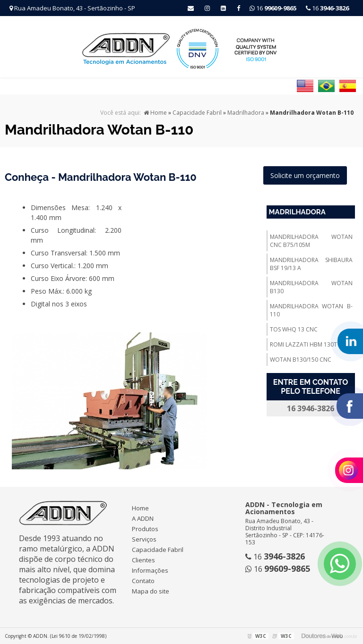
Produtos (145, 529)
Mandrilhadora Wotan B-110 (311, 310)
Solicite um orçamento (305, 175)
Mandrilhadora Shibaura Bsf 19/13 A (311, 264)
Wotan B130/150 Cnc (301, 360)
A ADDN (143, 518)
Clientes (143, 560)
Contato (143, 581)
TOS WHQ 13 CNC (294, 329)
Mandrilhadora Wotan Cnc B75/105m (311, 241)
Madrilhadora (297, 212)
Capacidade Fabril (158, 550)
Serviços (144, 539)
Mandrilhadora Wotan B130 (311, 287)
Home (140, 508)
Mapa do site (151, 591)
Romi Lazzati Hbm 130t (303, 344)
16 (327, 8)
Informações (150, 570)
